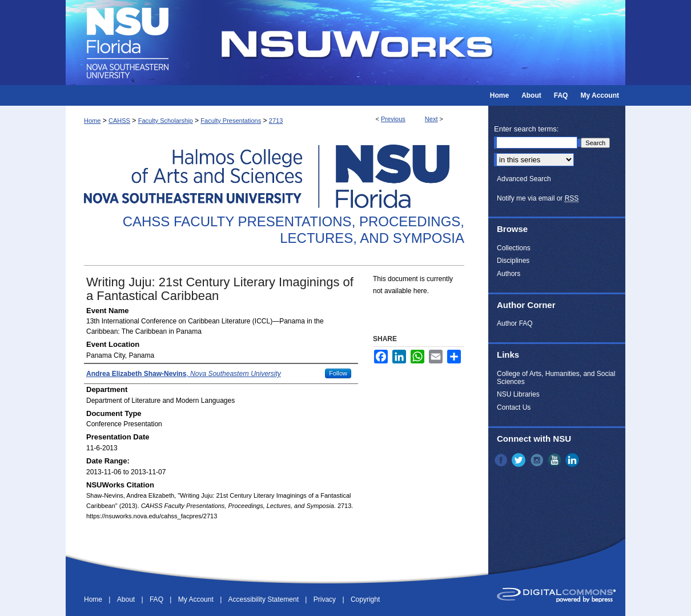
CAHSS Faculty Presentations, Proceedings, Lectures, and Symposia (294, 230)
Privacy (326, 599)
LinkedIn (573, 460)
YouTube (556, 460)
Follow (338, 373)
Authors (509, 274)
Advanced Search (524, 179)
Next (431, 119)
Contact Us (514, 407)
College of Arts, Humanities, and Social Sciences (556, 378)
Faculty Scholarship (166, 121)
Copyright (365, 599)
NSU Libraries (518, 394)
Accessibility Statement (265, 599)
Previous (393, 119)
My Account (197, 599)
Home (92, 121)
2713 (276, 121)
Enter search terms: (526, 129)
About (127, 599)
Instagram (538, 460)
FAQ (157, 599)
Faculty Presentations (231, 121)
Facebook (502, 460)
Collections (514, 248)
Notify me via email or (538, 198)
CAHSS (119, 121)
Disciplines (513, 261)
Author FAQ (515, 323)
